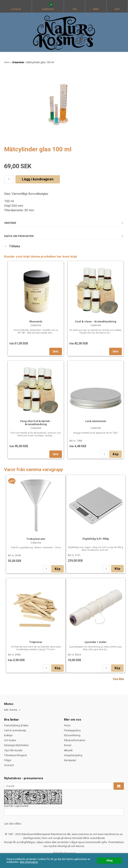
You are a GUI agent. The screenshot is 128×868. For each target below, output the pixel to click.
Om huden (10, 740)
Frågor (8, 760)
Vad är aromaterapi (15, 730)
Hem (7, 62)
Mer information (29, 862)
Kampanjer (70, 760)
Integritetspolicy (73, 755)
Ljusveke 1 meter (96, 642)
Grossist (9, 765)
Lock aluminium (96, 421)
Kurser (68, 745)
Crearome (18, 62)
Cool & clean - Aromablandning (96, 321)
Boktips (8, 735)
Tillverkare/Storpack (15, 755)
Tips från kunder (13, 750)
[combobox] (13, 710)
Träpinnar (36, 642)
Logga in (16, 9)
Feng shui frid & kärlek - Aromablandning (36, 423)
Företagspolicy (72, 730)
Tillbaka (12, 246)
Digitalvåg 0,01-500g (96, 539)
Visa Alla (118, 679)
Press (67, 726)
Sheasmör (36, 321)
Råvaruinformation (75, 740)
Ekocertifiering (72, 735)
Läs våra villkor (13, 824)
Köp (116, 454)
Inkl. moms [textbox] (11, 710)
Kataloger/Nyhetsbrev (17, 745)
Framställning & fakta (16, 726)
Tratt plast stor (36, 539)
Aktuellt (68, 750)
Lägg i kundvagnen (38, 179)
